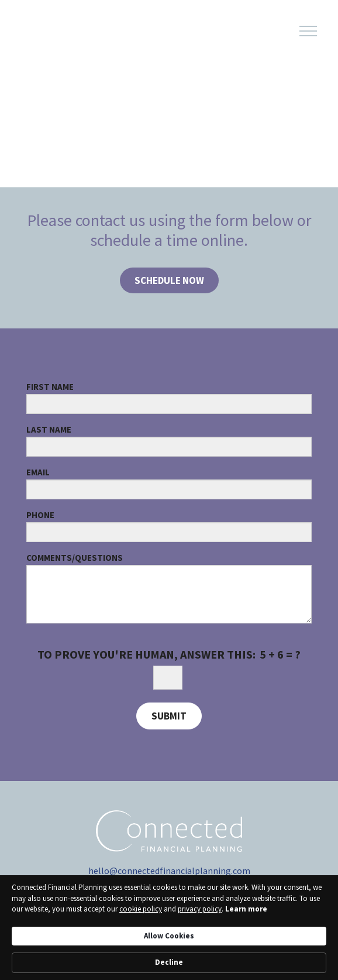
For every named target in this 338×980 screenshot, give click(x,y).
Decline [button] (169, 962)
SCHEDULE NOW (169, 280)
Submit (169, 716)
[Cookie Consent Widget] (169, 928)
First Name (50, 387)
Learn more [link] (246, 909)
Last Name (49, 429)
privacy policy (200, 909)
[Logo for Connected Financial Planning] (76, 31)
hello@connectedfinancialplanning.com (169, 871)
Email (38, 472)
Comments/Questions (75, 558)
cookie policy (141, 909)
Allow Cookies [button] (169, 936)
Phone (40, 515)
